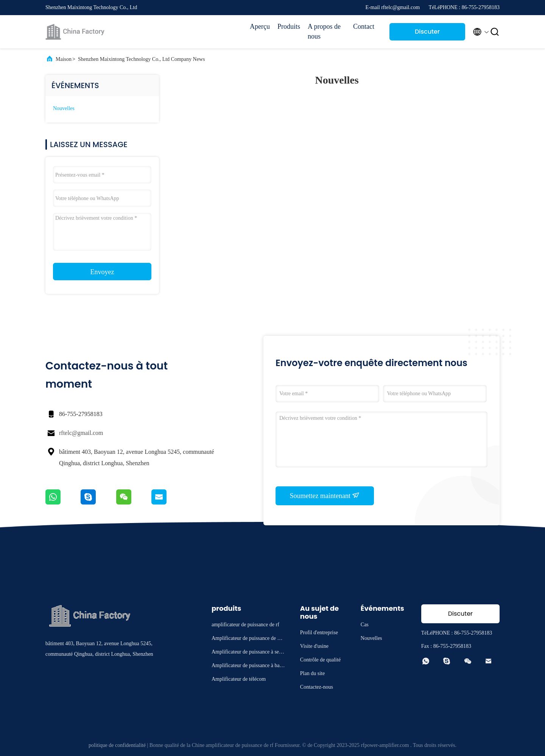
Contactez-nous (317, 687)
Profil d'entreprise (319, 633)
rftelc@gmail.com (81, 433)
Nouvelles (64, 108)
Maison (64, 59)
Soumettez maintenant (325, 495)
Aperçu (260, 26)
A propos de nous (324, 31)
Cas (365, 625)
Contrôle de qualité (320, 660)
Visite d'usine (314, 646)
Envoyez (102, 272)
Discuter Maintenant (427, 34)
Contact (364, 26)
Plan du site (312, 673)
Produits (289, 26)
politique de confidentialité (117, 745)
